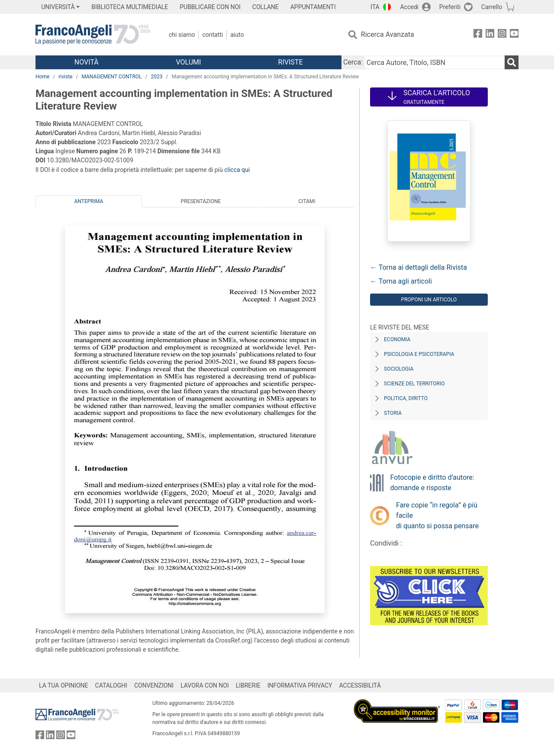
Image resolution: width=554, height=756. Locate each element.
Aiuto (237, 35)
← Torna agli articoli (401, 281)
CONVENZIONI (154, 685)
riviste (65, 77)
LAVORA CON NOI (205, 685)
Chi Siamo (182, 35)
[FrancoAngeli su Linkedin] (490, 35)
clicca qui (237, 170)
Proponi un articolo (429, 300)
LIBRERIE (248, 685)
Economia (397, 339)
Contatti (213, 35)
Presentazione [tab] (201, 201)
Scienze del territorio (414, 384)
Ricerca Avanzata (388, 34)
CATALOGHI (111, 685)
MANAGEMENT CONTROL (111, 77)
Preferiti (450, 7)
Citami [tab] (307, 201)
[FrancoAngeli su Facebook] (478, 35)
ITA (375, 7)
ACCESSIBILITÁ (360, 685)
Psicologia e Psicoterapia (419, 354)
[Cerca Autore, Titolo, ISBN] (435, 62)
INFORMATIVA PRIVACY (300, 685)
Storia (393, 413)
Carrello (492, 7)
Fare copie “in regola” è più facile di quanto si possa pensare (437, 515)
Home (42, 77)
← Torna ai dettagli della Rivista (419, 267)
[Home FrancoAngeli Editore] (93, 35)
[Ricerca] (512, 62)
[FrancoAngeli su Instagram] (502, 35)
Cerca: (353, 62)
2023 (157, 77)
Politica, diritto (406, 398)
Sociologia (399, 369)
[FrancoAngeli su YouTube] (514, 35)
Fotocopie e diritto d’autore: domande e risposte (432, 483)
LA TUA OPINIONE (64, 685)
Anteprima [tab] (89, 201)
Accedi (409, 7)
